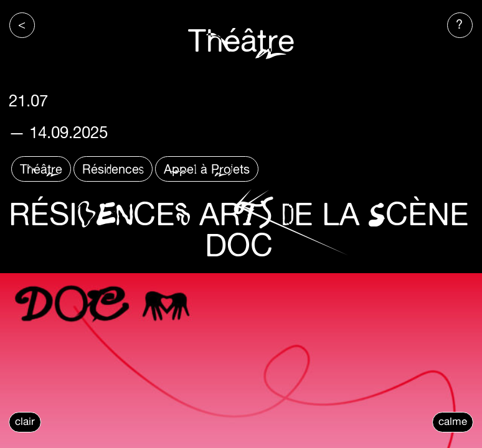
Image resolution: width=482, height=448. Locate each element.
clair (25, 421)
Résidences (113, 169)
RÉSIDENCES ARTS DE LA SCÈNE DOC (239, 229)
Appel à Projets (207, 169)
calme (453, 421)
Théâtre (41, 169)
